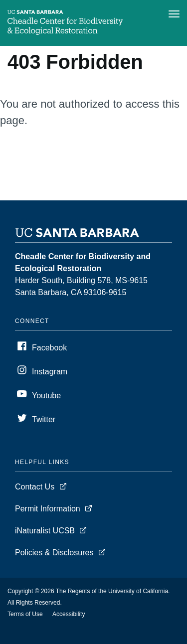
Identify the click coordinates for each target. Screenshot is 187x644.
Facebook (49, 348)
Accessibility (69, 614)
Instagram (50, 372)
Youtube (46, 396)
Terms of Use (25, 614)
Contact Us (35, 487)
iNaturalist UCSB (45, 531)
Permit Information (48, 509)
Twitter (44, 419)
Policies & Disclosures (54, 553)
